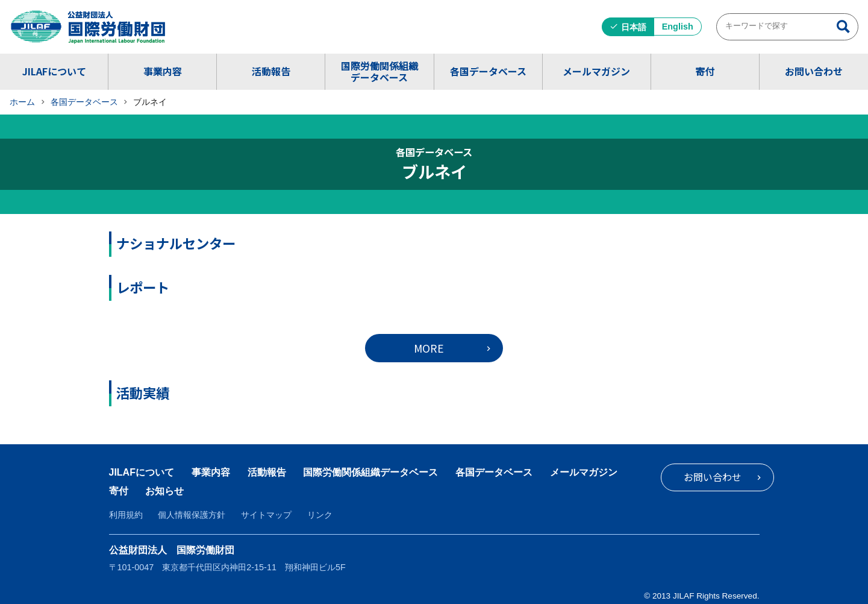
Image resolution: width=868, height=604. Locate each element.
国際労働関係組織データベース (379, 71)
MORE (429, 348)
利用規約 (126, 515)
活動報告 (271, 71)
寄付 (705, 71)
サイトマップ (266, 515)
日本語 (634, 27)
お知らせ (164, 491)
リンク (320, 515)
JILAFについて (54, 71)
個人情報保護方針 (192, 515)
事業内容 (163, 71)
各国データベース (488, 71)
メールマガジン (596, 71)
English (678, 27)
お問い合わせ (814, 71)
